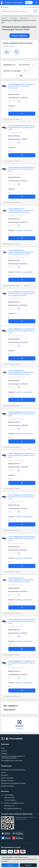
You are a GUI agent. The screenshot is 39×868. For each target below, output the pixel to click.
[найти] (36, 11)
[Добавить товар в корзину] (22, 114)
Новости (4, 751)
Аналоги (28, 286)
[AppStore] (6, 833)
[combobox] (26, 65)
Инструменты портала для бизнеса (13, 770)
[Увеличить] (19, 101)
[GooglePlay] (18, 833)
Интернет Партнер (7, 781)
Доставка (4, 775)
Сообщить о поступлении (24, 230)
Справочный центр (8, 786)
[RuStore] (6, 838)
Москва (5, 7)
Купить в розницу (7, 778)
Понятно (10, 865)
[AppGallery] (18, 838)
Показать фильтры (20, 36)
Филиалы (4, 753)
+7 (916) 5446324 (32, 7)
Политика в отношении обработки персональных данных (13, 757)
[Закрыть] (36, 3)
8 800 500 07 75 (9, 806)
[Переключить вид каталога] (18, 76)
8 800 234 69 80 (9, 798)
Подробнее (28, 865)
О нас (3, 748)
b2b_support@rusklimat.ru (13, 809)
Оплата (4, 773)
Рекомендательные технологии (12, 761)
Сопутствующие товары (12, 119)
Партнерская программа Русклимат (13, 783)
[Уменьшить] (10, 101)
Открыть (29, 2)
